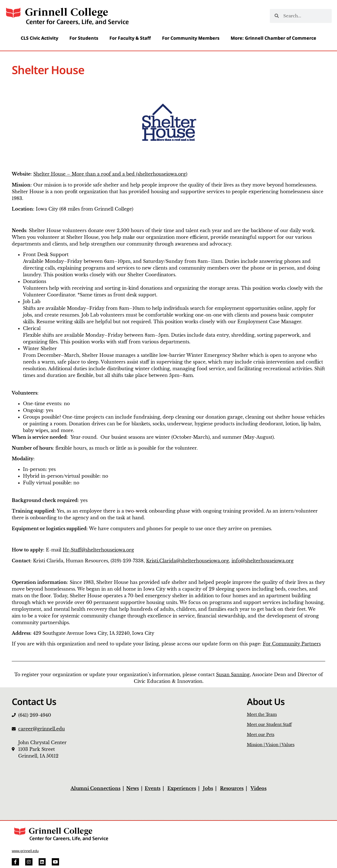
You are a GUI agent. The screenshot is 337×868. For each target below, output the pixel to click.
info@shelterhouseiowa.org (263, 561)
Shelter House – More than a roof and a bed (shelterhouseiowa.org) (110, 174)
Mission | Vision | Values (271, 745)
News (133, 788)
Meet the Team (262, 714)
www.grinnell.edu (25, 851)
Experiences (182, 788)
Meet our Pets (261, 735)
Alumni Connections (95, 788)
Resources (232, 788)
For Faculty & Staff (130, 38)
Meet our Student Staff (269, 725)
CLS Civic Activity (39, 38)
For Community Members (191, 38)
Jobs (208, 788)
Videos (258, 788)
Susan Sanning (233, 674)
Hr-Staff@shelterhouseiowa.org (98, 550)
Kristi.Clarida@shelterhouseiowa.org (188, 561)
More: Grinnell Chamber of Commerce (273, 38)
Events (153, 788)
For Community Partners (292, 644)
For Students (84, 38)
